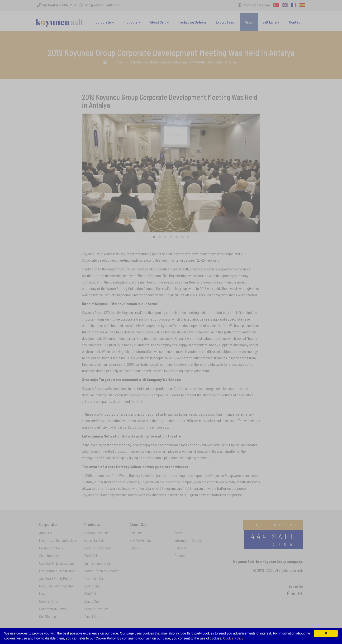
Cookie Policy (233, 638)
